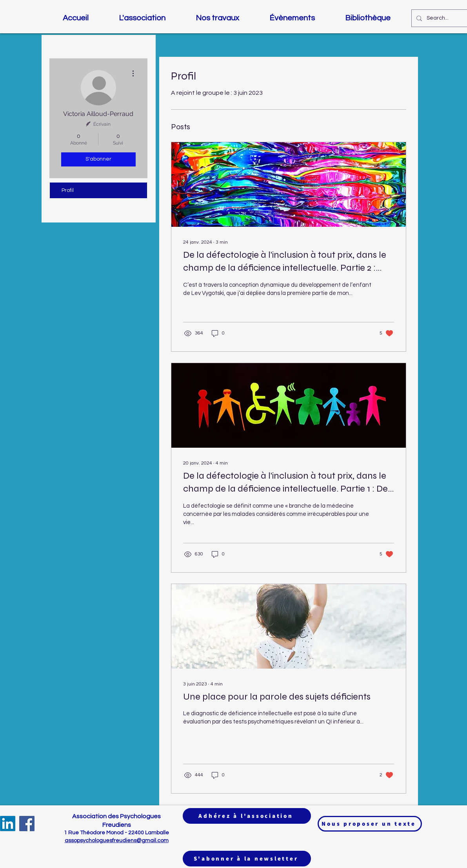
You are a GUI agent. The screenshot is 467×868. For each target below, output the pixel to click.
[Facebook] (27, 824)
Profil (68, 190)
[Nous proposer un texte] (370, 824)
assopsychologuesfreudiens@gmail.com (117, 841)
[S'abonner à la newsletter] (247, 859)
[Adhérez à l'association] (247, 816)
